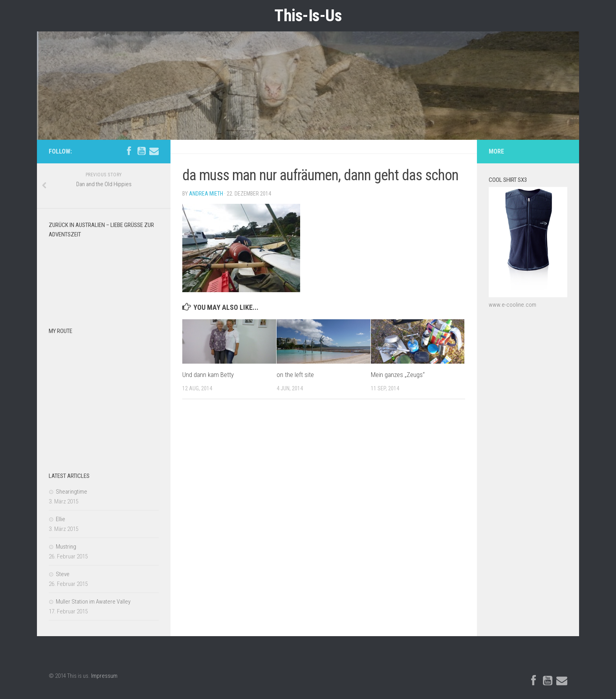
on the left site (295, 375)
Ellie (60, 519)
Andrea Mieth (206, 194)
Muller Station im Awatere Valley (93, 602)
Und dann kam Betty (208, 375)
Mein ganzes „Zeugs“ (398, 375)
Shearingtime (71, 492)
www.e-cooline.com (512, 305)
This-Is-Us (308, 16)
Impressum (104, 676)
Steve (63, 574)
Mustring (66, 547)
